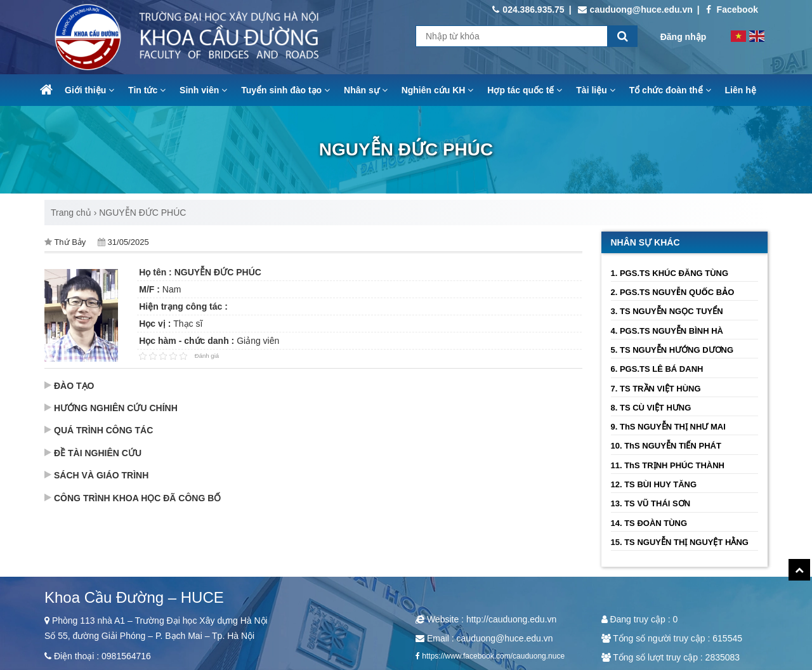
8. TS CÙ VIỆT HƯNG (651, 408)
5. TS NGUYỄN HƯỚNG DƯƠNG (672, 350)
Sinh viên (203, 90)
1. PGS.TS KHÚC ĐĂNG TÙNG (670, 273)
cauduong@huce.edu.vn (635, 10)
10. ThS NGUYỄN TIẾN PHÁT (666, 446)
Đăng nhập (684, 37)
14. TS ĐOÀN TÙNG (649, 523)
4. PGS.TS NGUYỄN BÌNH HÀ (667, 331)
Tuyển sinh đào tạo (285, 90)
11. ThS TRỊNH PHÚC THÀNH (668, 465)
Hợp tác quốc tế (525, 90)
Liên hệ (741, 90)
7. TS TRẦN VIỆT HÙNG (656, 389)
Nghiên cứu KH (438, 90)
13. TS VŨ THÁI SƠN (651, 503)
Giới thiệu (89, 90)
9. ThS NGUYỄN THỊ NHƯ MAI (668, 427)
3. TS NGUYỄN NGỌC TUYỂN (667, 311)
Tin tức (147, 90)
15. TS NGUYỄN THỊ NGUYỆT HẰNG (680, 542)
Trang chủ (71, 213)
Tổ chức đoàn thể (670, 90)
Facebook (732, 10)
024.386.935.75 (528, 10)
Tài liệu (595, 90)
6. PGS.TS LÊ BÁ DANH (657, 369)
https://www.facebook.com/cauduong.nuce (493, 656)
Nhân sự (366, 90)
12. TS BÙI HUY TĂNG (654, 484)
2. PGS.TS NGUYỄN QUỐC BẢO (673, 292)
